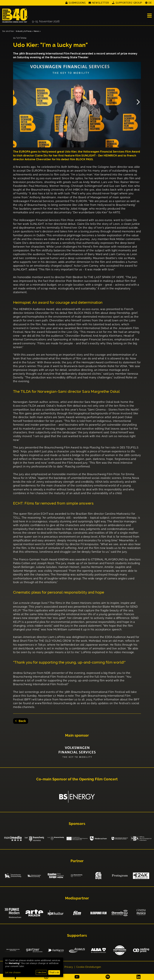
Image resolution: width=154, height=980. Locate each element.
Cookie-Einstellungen (89, 967)
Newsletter (101, 3)
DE (150, 3)
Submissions (77, 3)
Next (138, 100)
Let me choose (13, 972)
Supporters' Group (129, 3)
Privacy (69, 967)
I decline (41, 972)
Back (22, 721)
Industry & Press (24, 31)
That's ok (54, 972)
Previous (16, 100)
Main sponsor (77, 735)
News (36, 31)
